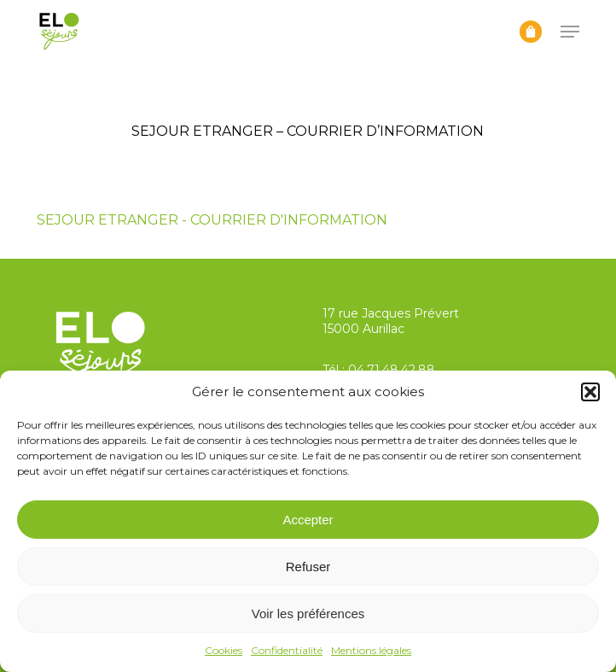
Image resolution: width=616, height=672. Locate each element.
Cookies (224, 650)
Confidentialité (287, 650)
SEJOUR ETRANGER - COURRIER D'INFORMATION (212, 220)
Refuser (308, 567)
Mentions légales (371, 650)
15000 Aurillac (363, 329)
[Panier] (531, 32)
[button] (590, 392)
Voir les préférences (308, 614)
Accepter (308, 520)
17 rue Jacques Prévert (391, 313)
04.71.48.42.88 (392, 370)
